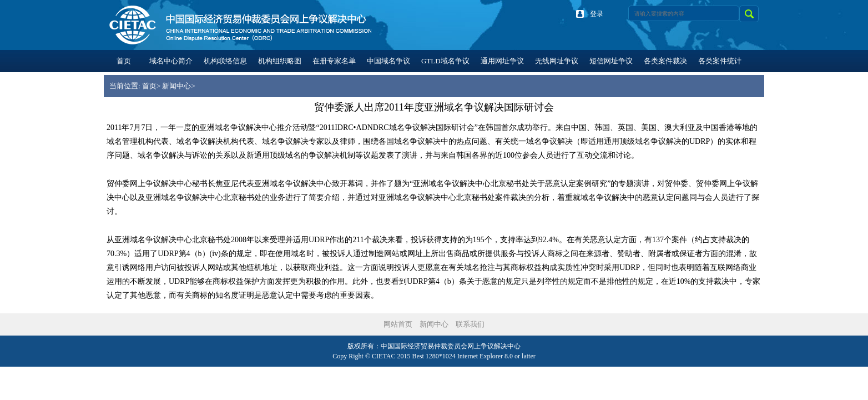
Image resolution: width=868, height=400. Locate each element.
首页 (149, 86)
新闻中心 (176, 86)
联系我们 (470, 324)
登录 (597, 14)
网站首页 (398, 324)
